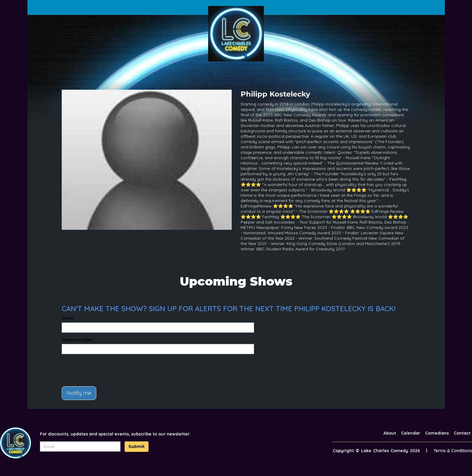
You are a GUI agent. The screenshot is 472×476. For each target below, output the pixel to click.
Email (68, 318)
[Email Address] (80, 446)
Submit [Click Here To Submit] (137, 446)
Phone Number (77, 340)
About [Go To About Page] (390, 433)
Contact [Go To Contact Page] (462, 433)
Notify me (79, 393)
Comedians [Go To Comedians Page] (437, 433)
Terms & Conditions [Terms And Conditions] (453, 451)
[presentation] (107, 370)
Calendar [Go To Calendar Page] (411, 433)
